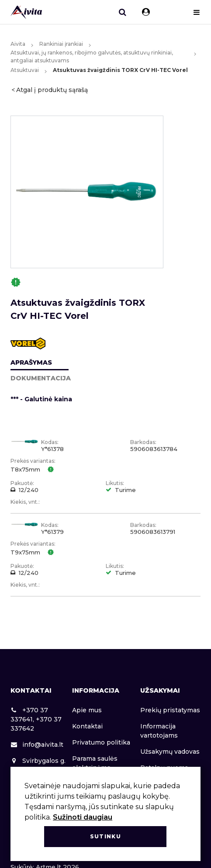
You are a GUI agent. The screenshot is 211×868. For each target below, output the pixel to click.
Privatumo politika (101, 742)
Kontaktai (87, 726)
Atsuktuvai (25, 70)
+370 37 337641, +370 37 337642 (36, 719)
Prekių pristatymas (170, 710)
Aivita (18, 44)
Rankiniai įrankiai (61, 44)
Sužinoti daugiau (83, 817)
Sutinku (105, 836)
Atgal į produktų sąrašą (52, 90)
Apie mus (87, 710)
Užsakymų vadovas (170, 752)
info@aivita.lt (37, 745)
